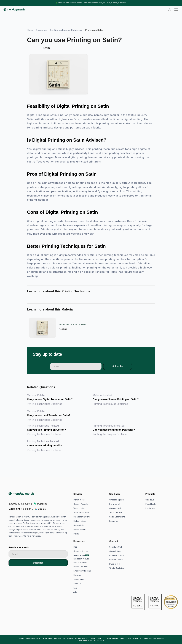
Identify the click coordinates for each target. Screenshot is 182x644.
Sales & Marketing (117, 517)
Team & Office (116, 513)
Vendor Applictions (117, 568)
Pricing (76, 534)
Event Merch (115, 504)
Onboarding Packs (117, 500)
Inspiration (150, 508)
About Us (77, 584)
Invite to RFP (115, 564)
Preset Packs (151, 504)
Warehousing (79, 508)
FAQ (75, 588)
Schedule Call (116, 547)
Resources (42, 30)
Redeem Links (80, 521)
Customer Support (117, 555)
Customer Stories (81, 551)
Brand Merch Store (82, 517)
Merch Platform (80, 530)
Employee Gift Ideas (82, 571)
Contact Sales (115, 551)
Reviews (77, 575)
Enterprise (114, 521)
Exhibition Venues (81, 559)
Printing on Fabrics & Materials (66, 30)
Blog (75, 547)
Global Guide (79, 555)
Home (30, 30)
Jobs (75, 592)
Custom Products (81, 504)
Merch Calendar (81, 567)
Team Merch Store (81, 513)
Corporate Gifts (116, 508)
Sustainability (79, 579)
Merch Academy (80, 562)
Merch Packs (79, 500)
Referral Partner (116, 560)
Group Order (79, 525)
